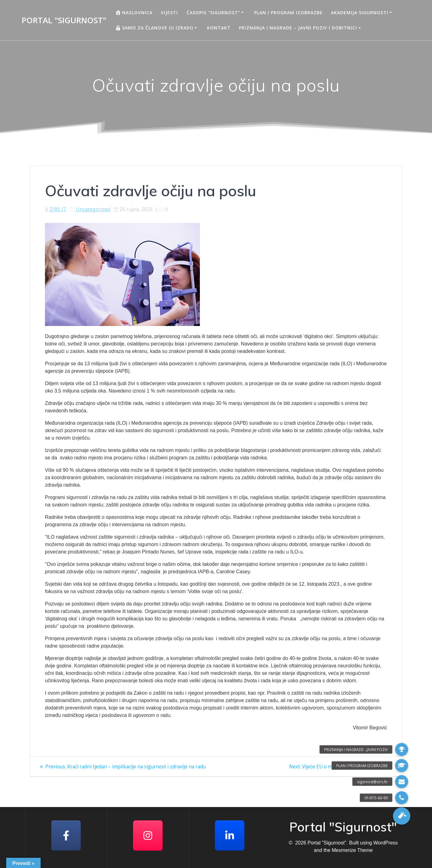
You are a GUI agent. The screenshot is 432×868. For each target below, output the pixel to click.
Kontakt (219, 28)
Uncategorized (93, 209)
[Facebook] (66, 835)
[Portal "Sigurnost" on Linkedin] (230, 835)
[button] (402, 816)
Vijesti (169, 13)
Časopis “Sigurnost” (213, 13)
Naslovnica (134, 12)
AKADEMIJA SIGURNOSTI (360, 13)
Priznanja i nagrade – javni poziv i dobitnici (298, 28)
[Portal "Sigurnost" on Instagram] (148, 835)
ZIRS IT (58, 209)
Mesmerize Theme (352, 850)
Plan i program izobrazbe (288, 13)
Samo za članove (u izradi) (154, 28)
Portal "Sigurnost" (64, 20)
